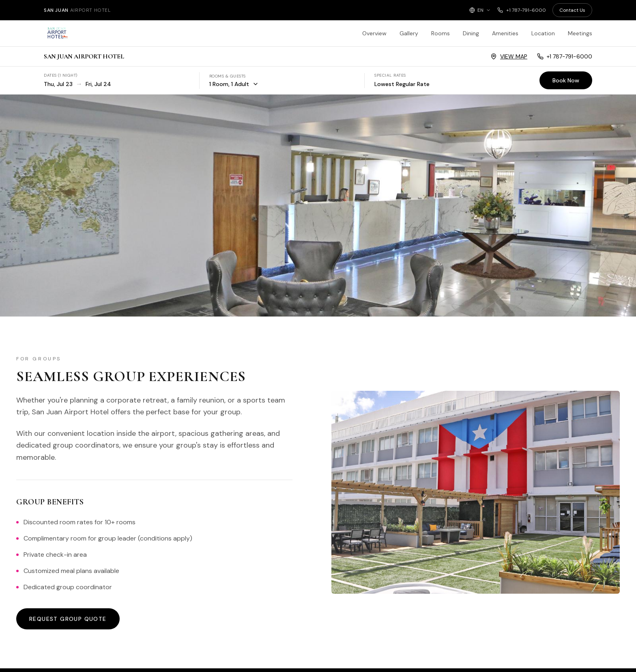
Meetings (580, 33)
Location (543, 33)
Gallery (409, 33)
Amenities (505, 33)
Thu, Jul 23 (58, 84)
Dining (471, 33)
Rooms (440, 33)
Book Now (566, 80)
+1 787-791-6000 (522, 10)
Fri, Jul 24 (98, 84)
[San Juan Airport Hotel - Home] (92, 33)
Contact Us (572, 10)
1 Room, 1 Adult (234, 84)
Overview (374, 33)
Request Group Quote (68, 619)
